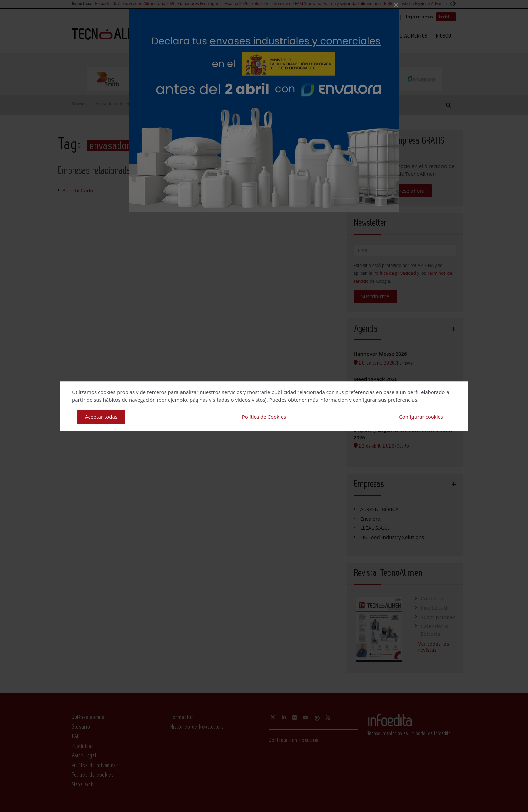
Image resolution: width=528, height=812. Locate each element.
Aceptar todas (101, 417)
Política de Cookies (264, 417)
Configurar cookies (421, 417)
